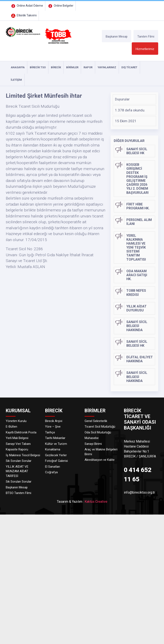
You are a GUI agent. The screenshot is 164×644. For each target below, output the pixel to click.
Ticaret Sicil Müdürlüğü (100, 427)
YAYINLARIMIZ (107, 67)
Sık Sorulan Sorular (19, 461)
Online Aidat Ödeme (27, 6)
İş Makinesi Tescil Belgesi (23, 455)
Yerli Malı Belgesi (17, 438)
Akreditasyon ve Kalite (100, 460)
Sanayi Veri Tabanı (18, 444)
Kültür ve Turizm (56, 444)
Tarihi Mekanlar (55, 438)
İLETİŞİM (16, 80)
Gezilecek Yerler (56, 455)
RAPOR (88, 67)
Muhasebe (92, 438)
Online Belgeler (60, 6)
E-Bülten (11, 427)
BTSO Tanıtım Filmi (19, 493)
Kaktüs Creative (96, 502)
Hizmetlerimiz (145, 49)
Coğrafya (51, 472)
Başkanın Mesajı (117, 37)
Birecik (56, 67)
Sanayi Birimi (93, 444)
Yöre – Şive (53, 427)
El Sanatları (53, 467)
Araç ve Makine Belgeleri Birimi (101, 452)
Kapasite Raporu (17, 449)
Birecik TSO (38, 67)
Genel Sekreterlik (96, 421)
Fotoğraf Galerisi (56, 461)
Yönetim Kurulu (16, 421)
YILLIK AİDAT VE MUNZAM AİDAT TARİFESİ (17, 471)
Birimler (72, 67)
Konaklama (53, 449)
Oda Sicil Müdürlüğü (98, 432)
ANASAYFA (18, 67)
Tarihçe (50, 432)
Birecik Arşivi (54, 421)
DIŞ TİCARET (129, 67)
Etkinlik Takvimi (23, 15)
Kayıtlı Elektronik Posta (21, 432)
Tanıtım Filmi (146, 37)
